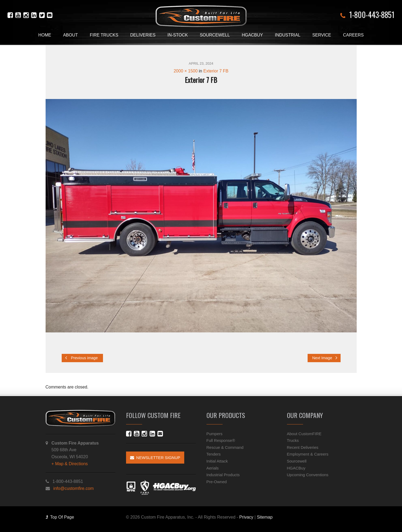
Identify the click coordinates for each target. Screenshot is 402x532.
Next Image (325, 358)
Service (322, 35)
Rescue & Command (225, 447)
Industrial (288, 35)
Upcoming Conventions (308, 475)
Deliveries (143, 35)
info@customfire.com (74, 488)
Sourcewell (215, 35)
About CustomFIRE (304, 434)
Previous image (82, 358)
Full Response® (221, 440)
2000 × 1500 (185, 71)
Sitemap (265, 517)
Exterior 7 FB (216, 71)
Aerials (213, 468)
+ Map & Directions (70, 464)
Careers (353, 35)
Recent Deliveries (303, 447)
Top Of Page (60, 517)
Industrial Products (223, 475)
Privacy (246, 517)
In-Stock (178, 35)
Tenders (214, 454)
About (70, 35)
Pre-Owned (217, 482)
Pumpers (215, 434)
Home (45, 35)
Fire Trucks (104, 35)
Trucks (293, 440)
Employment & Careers (308, 454)
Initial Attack (217, 461)
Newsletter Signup (155, 458)
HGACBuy (252, 35)
